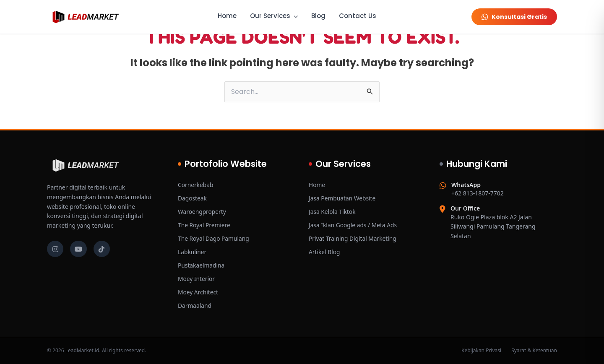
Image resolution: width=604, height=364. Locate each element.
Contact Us (358, 16)
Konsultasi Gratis (514, 17)
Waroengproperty (202, 212)
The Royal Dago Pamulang (214, 238)
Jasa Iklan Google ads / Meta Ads (354, 225)
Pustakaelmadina (202, 265)
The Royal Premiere (204, 225)
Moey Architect (198, 292)
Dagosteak (193, 198)
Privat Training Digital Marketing (353, 238)
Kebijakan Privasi (481, 351)
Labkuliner (192, 252)
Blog (318, 16)
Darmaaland (195, 305)
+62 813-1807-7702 (478, 189)
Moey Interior (197, 279)
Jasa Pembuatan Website (343, 198)
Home (227, 16)
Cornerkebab (196, 185)
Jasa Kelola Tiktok (333, 212)
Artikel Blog (325, 252)
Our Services (274, 16)
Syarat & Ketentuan (534, 351)
